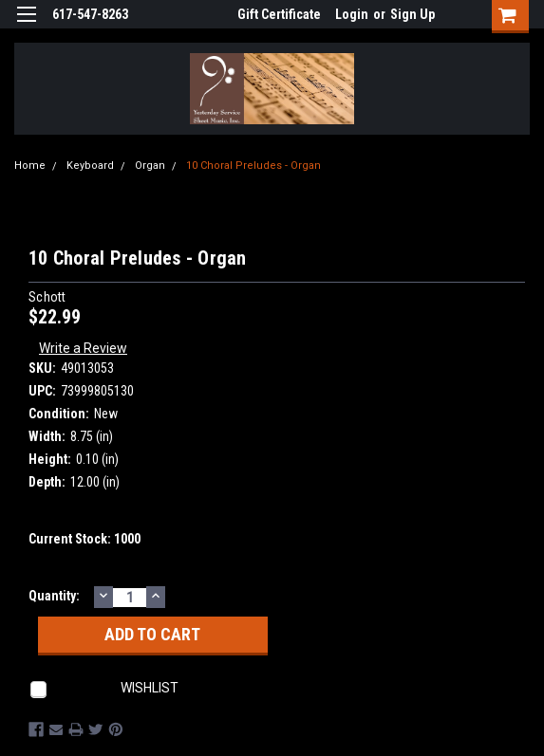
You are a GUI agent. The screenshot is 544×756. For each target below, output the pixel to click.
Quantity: (54, 596)
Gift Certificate (279, 14)
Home (30, 166)
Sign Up (413, 14)
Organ (150, 166)
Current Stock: (84, 539)
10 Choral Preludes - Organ (253, 166)
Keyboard (90, 166)
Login (352, 14)
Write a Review (83, 348)
